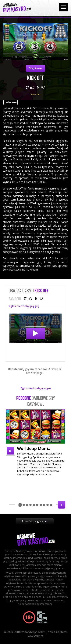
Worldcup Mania (34, 448)
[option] (35, 443)
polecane (11, 102)
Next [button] (62, 505)
